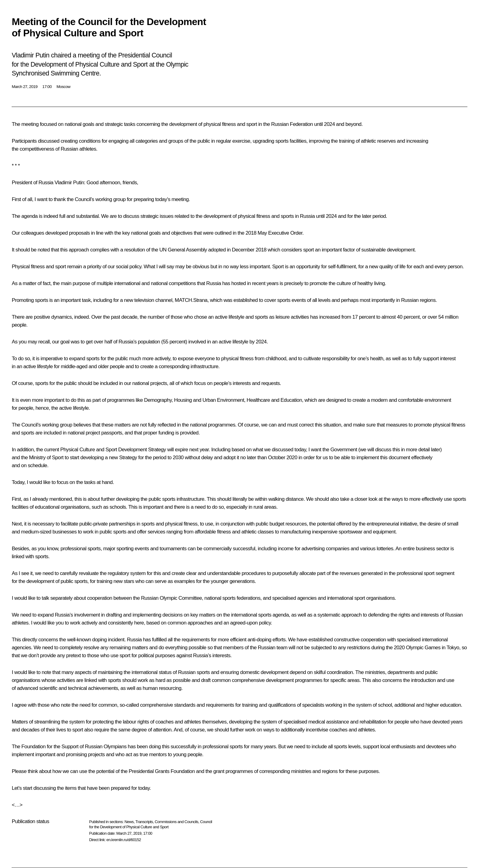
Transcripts (144, 822)
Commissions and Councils (177, 822)
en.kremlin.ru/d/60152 (124, 840)
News (129, 822)
